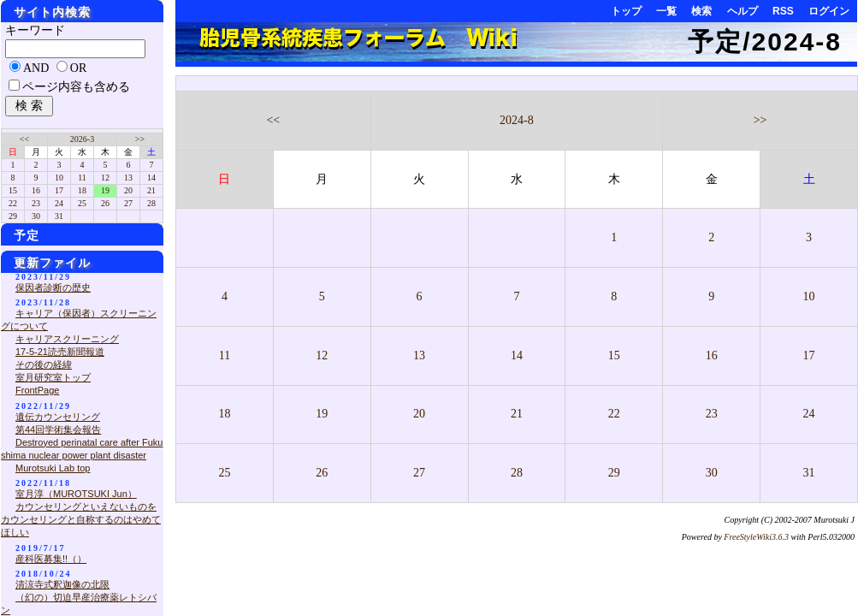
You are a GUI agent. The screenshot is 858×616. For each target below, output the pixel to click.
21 (517, 414)
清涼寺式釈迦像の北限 (62, 584)
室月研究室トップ (53, 377)
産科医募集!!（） (51, 559)
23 (712, 414)
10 (809, 296)
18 (224, 414)
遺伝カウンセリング (58, 417)
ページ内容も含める (76, 87)
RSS (783, 11)
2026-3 (82, 139)
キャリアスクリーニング (67, 339)
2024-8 (517, 120)
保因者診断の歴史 (53, 287)
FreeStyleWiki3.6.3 (756, 537)
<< (273, 120)
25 (224, 473)
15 (614, 355)
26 (322, 473)
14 (517, 355)
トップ (626, 11)
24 (809, 414)
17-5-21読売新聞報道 (60, 352)
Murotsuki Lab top (53, 468)
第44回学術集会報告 (58, 429)
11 (225, 355)
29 (614, 473)
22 (614, 414)
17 (809, 355)
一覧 (666, 11)
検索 (701, 11)
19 (322, 414)
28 (517, 473)
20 (419, 414)
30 (712, 473)
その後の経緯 (44, 364)
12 (322, 355)
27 (419, 473)
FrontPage (37, 390)
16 (712, 355)
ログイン (829, 11)
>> (760, 120)
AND (36, 68)
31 (809, 473)
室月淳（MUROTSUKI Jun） (76, 494)
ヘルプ (743, 11)
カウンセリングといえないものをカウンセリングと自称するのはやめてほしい (81, 519)
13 (419, 355)
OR (78, 68)
